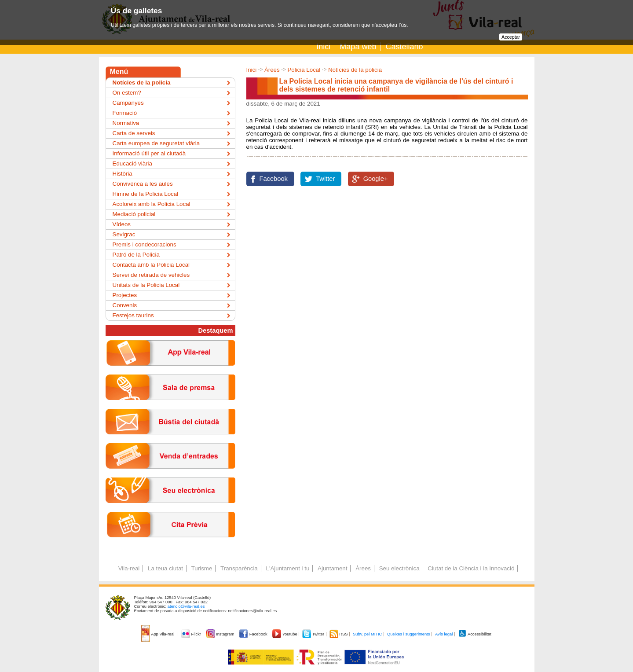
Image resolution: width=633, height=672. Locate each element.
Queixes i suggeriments (408, 634)
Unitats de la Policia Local (146, 285)
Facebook (274, 179)
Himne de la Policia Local (146, 194)
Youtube (285, 634)
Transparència (239, 568)
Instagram (221, 634)
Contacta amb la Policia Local (151, 265)
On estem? (127, 93)
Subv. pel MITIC (367, 634)
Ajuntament (332, 568)
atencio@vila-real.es (186, 606)
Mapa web (358, 47)
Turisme (202, 568)
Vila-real (129, 568)
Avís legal (444, 634)
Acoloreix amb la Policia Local (152, 204)
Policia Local (304, 70)
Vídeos (122, 224)
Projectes (125, 295)
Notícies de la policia (355, 70)
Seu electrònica (399, 568)
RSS (339, 634)
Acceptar (511, 37)
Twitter (325, 179)
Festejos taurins (133, 315)
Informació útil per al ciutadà (149, 153)
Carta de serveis (134, 133)
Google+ (376, 179)
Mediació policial (134, 214)
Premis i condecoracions (145, 244)
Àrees (272, 70)
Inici (323, 47)
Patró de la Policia (136, 255)
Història (123, 174)
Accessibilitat (475, 634)
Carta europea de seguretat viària (156, 143)
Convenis (125, 305)
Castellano (404, 47)
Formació (125, 113)
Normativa (126, 123)
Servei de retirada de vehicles (151, 275)
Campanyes (128, 103)
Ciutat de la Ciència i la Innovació (471, 568)
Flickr (192, 634)
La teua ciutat (165, 568)
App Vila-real (158, 634)
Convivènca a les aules (143, 184)
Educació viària (132, 163)
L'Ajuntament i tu (287, 568)
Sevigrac (124, 234)
